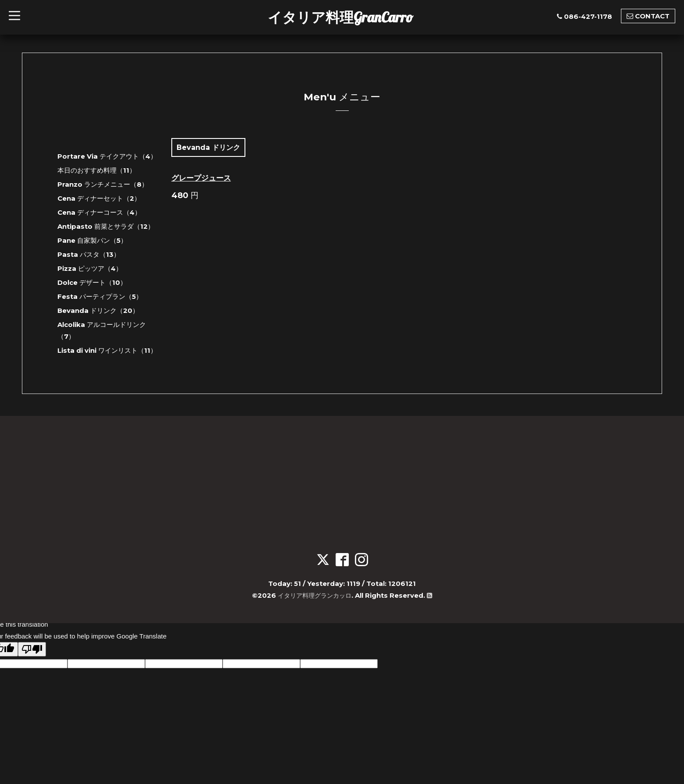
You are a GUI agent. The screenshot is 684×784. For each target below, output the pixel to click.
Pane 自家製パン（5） (92, 240)
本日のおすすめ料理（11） (97, 170)
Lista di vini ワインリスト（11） (107, 350)
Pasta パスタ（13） (89, 254)
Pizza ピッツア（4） (90, 268)
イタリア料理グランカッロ (315, 595)
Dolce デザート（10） (92, 282)
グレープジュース (201, 178)
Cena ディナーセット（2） (99, 198)
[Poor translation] (32, 649)
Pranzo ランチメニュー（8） (103, 184)
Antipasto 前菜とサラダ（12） (106, 226)
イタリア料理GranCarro (340, 17)
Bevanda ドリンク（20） (98, 310)
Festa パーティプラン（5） (100, 296)
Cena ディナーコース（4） (99, 212)
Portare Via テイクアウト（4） (107, 156)
